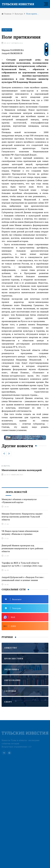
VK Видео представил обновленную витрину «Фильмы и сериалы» (20, 532)
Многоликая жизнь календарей (22, 470)
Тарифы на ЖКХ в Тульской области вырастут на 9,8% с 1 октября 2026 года (22, 564)
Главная (7, 14)
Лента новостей (16, 492)
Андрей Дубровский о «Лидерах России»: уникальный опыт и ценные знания (23, 579)
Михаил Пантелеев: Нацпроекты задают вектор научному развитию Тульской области (22, 517)
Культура (19, 14)
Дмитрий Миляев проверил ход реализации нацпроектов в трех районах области (22, 548)
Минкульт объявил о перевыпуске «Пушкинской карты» (19, 501)
